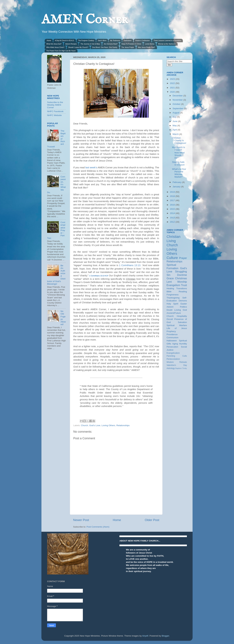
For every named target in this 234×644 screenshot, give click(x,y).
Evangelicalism (173, 353)
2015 (173, 209)
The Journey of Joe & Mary (90, 44)
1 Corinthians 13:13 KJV (99, 276)
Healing (170, 288)
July (175, 117)
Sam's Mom (102, 41)
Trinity (185, 368)
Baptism (179, 368)
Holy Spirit (172, 304)
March (176, 134)
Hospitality (182, 316)
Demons (183, 301)
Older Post (152, 520)
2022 (173, 83)
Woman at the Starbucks (167, 44)
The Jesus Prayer (128, 47)
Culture (172, 258)
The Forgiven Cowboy (86, 41)
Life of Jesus (177, 328)
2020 (173, 92)
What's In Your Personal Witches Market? (179, 173)
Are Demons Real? (111, 44)
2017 (173, 200)
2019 (173, 192)
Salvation (182, 322)
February (177, 182)
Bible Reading (177, 292)
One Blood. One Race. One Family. (105, 47)
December (178, 96)
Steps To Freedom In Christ (131, 44)
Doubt (169, 310)
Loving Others (108, 425)
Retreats (183, 362)
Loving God (181, 310)
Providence (172, 334)
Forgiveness (173, 295)
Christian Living (173, 239)
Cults (185, 356)
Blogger (165, 636)
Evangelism (173, 285)
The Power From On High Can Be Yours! (61, 51)
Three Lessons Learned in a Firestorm (167, 41)
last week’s (91, 167)
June (175, 121)
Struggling (181, 271)
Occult (170, 319)
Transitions (182, 288)
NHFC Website (54, 115)
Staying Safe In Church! (178, 163)
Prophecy (171, 331)
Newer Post (81, 520)
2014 (173, 213)
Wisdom (170, 362)
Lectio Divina (150, 44)
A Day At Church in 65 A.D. (65, 41)
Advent (170, 307)
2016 (173, 205)
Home (49, 41)
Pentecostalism (173, 359)
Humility (183, 344)
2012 (173, 222)
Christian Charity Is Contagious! (179, 140)
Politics (183, 307)
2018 (173, 196)
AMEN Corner (85, 20)
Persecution (172, 347)
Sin (168, 275)
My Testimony (115, 41)
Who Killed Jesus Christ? (55, 47)
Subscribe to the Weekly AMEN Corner (55, 105)
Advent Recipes (71, 44)
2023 (173, 79)
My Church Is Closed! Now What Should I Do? (179, 153)
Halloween (128, 41)
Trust (184, 285)
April (175, 130)
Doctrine (182, 275)
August (176, 113)
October (177, 104)
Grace (170, 278)
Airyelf (145, 636)
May (175, 126)
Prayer (183, 258)
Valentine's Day (177, 365)
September (178, 108)
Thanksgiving (173, 298)
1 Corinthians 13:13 (130, 265)
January (177, 187)
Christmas (181, 278)
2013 (173, 218)
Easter (184, 304)
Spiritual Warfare (177, 325)
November (178, 100)
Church (84, 425)
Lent (169, 282)
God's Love (95, 425)
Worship (182, 282)
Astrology (171, 368)
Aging (175, 344)
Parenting (171, 356)
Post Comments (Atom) (98, 527)
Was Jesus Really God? (147, 47)
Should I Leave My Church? (78, 47)
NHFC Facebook (55, 111)
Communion (172, 338)
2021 (173, 88)
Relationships (123, 425)
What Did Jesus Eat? (54, 44)
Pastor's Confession (143, 41)
